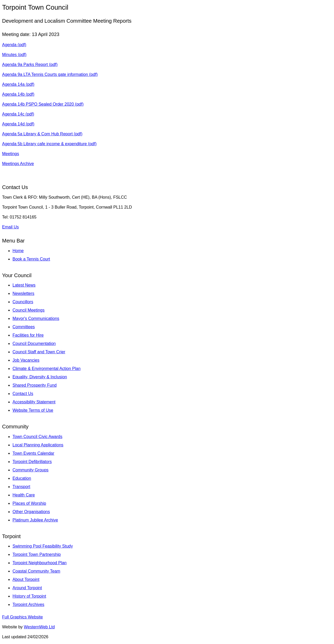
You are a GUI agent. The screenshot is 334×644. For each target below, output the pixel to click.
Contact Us (23, 394)
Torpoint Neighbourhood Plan (40, 563)
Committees (24, 327)
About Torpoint (26, 579)
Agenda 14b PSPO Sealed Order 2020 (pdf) (43, 104)
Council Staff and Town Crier (39, 352)
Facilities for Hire (28, 335)
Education (22, 478)
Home (18, 251)
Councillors (23, 302)
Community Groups (31, 470)
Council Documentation (34, 344)
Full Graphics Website (22, 617)
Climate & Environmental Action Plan (47, 369)
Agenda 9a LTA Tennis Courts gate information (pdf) (50, 74)
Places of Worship (29, 503)
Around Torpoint (27, 588)
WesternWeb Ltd (39, 627)
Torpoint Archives (28, 604)
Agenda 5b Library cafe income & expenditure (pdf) (49, 144)
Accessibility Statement (34, 402)
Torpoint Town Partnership (37, 554)
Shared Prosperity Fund (35, 385)
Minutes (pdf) (14, 55)
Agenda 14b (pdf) (18, 94)
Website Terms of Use (33, 410)
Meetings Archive (18, 164)
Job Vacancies (26, 360)
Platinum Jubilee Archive (35, 520)
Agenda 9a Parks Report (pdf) (30, 65)
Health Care (24, 495)
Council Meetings (29, 310)
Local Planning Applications (38, 445)
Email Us (10, 227)
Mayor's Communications (36, 318)
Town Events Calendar (33, 453)
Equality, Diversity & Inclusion (40, 377)
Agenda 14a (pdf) (18, 84)
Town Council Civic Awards (37, 437)
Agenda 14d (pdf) (18, 124)
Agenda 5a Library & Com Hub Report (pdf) (42, 134)
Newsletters (23, 293)
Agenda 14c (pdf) (18, 114)
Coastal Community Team (36, 571)
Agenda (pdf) (14, 45)
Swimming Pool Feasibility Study (43, 546)
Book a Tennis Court (31, 259)
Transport (21, 487)
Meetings (11, 154)
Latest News (24, 285)
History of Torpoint (29, 596)
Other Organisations (31, 512)
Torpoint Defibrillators (32, 462)
